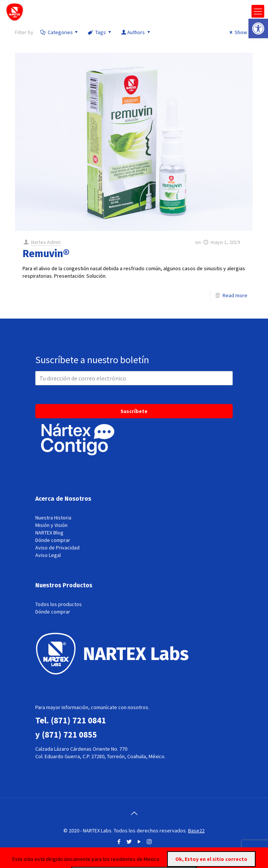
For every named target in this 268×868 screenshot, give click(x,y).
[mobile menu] (258, 11)
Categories (59, 32)
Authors (136, 32)
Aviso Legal (48, 555)
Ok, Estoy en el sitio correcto (211, 859)
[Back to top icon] (134, 813)
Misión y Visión (51, 525)
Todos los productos (59, 604)
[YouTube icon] (139, 842)
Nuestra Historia (53, 518)
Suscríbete (134, 411)
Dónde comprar (53, 540)
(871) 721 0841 (78, 720)
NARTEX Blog (49, 533)
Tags (100, 32)
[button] (258, 28)
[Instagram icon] (149, 842)
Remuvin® (46, 254)
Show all (240, 32)
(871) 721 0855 (69, 734)
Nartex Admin (46, 242)
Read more (235, 295)
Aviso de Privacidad (57, 548)
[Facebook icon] (119, 842)
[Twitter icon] (129, 842)
